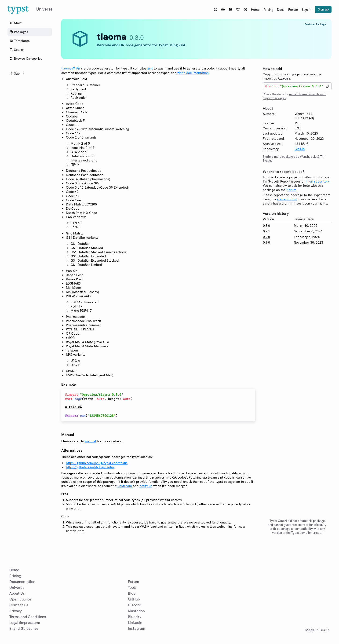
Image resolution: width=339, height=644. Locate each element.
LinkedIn (135, 623)
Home (255, 10)
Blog (132, 593)
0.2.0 (266, 237)
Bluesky (135, 617)
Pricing (268, 10)
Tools (132, 587)
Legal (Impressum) (25, 623)
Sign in (307, 10)
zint (150, 68)
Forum (293, 10)
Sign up (323, 9)
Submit (17, 73)
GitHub (300, 149)
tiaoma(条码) (70, 68)
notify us (146, 486)
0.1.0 (266, 242)
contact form (287, 199)
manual (91, 441)
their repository (318, 181)
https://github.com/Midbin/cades (90, 467)
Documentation (22, 582)
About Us (17, 593)
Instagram (137, 628)
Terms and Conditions (28, 617)
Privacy (16, 611)
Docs (281, 10)
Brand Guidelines (24, 628)
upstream (125, 486)
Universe (17, 587)
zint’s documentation (193, 73)
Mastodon (136, 611)
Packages (19, 32)
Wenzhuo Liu (308, 157)
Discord (135, 605)
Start (15, 23)
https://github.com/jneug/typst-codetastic (97, 463)
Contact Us (19, 605)
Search (17, 50)
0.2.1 (266, 231)
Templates (20, 41)
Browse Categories (26, 59)
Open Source (20, 599)
